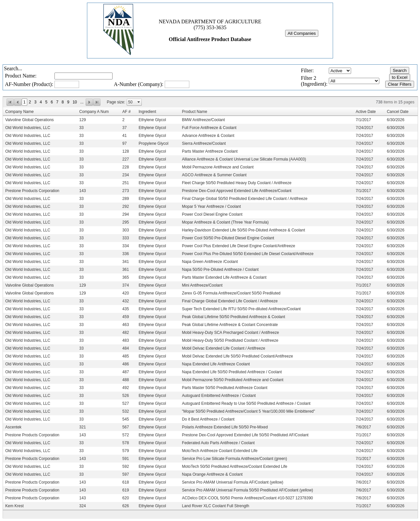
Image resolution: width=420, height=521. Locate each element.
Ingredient (147, 112)
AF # (126, 112)
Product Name (195, 112)
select (139, 102)
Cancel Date (398, 112)
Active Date (366, 112)
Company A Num (94, 112)
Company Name (20, 112)
